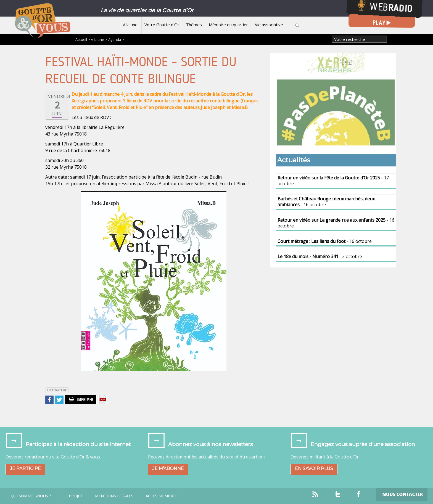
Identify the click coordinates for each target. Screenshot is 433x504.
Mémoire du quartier (228, 25)
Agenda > (116, 39)
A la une (130, 25)
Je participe (25, 469)
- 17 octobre (333, 181)
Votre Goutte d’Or (162, 25)
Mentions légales (114, 496)
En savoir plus (314, 469)
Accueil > (83, 39)
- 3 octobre (320, 256)
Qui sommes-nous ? (31, 496)
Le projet (73, 496)
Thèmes (194, 25)
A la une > (99, 39)
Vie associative (269, 25)
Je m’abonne (168, 469)
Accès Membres (162, 496)
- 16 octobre (326, 202)
